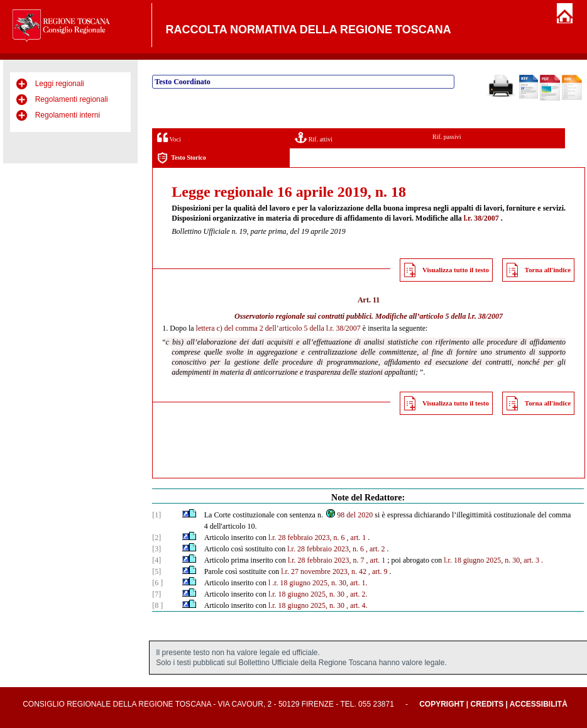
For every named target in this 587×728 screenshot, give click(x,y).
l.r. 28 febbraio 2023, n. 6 (307, 538)
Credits (487, 704)
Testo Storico (181, 158)
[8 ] (157, 605)
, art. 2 (376, 549)
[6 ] (157, 583)
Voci (169, 137)
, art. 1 (357, 538)
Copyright (442, 704)
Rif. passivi (447, 137)
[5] (156, 571)
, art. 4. (357, 605)
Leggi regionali (60, 84)
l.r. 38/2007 (481, 218)
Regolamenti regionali (72, 99)
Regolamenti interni (68, 115)
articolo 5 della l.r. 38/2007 (461, 316)
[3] (156, 549)
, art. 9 (378, 571)
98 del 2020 (349, 515)
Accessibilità (539, 704)
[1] (156, 515)
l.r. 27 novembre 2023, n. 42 (324, 571)
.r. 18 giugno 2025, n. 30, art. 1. (320, 583)
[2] (156, 538)
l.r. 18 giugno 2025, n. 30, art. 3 (491, 560)
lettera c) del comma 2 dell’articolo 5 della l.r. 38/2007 (278, 328)
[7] (156, 594)
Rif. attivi (314, 137)
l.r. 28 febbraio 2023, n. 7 (326, 560)
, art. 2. (357, 594)
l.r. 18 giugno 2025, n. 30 (306, 594)
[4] (156, 560)
